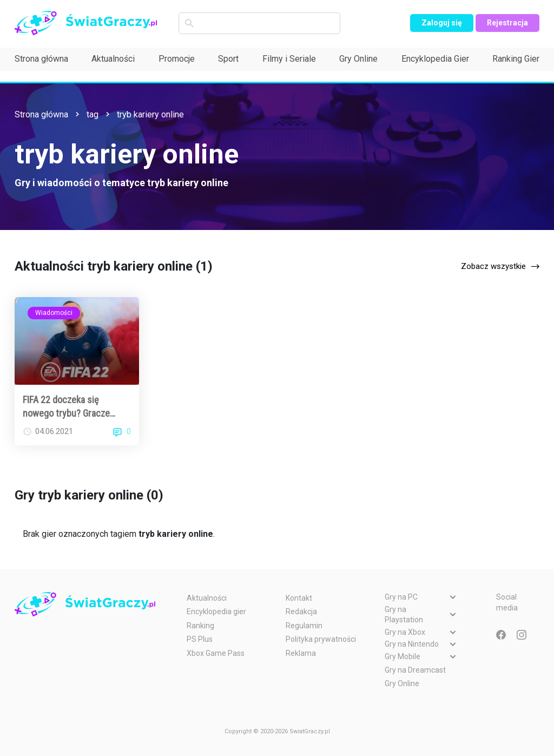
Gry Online (358, 59)
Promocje (177, 59)
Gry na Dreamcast (415, 670)
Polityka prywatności (321, 639)
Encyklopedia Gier (435, 59)
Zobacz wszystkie (493, 266)
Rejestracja (507, 23)
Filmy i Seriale (289, 59)
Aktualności (113, 59)
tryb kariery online (150, 114)
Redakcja (301, 612)
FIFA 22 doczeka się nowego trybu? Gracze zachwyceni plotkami (66, 407)
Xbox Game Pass (216, 653)
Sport (228, 59)
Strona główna (41, 59)
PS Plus (200, 639)
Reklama (301, 653)
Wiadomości (54, 313)
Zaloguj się (442, 23)
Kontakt (299, 598)
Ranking (200, 626)
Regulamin (304, 626)
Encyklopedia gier (216, 612)
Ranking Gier (516, 59)
